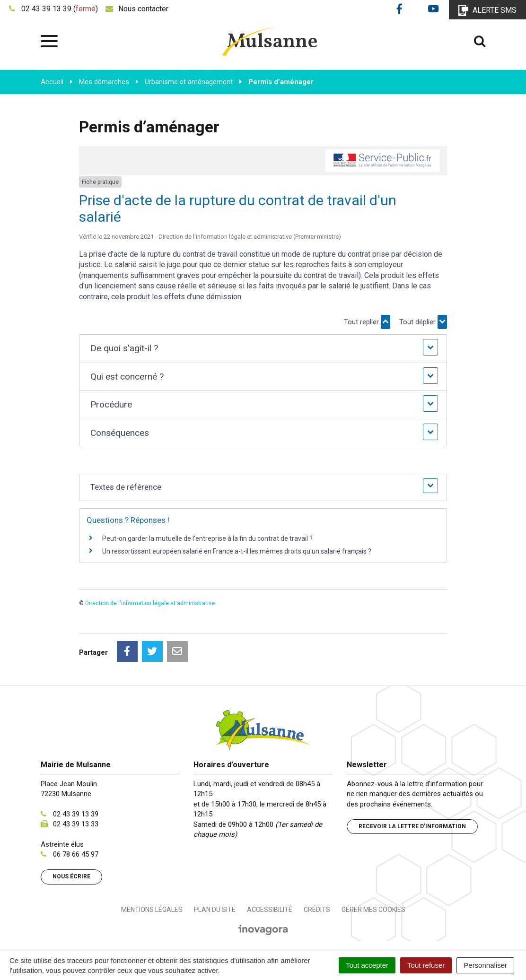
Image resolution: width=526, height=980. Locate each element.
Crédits (317, 910)
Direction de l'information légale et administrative (150, 603)
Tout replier (367, 322)
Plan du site (215, 910)
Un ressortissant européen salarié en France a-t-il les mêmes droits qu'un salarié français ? (237, 551)
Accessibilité (270, 910)
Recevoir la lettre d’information (412, 826)
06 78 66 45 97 (76, 854)
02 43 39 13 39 (76, 814)
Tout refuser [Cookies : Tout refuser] (426, 965)
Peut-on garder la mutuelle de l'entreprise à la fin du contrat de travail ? (207, 538)
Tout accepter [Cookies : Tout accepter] (367, 965)
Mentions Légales (152, 910)
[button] (263, 349)
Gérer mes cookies (373, 910)
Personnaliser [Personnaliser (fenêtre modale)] (485, 965)
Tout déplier (423, 322)
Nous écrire (71, 876)
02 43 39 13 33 (76, 824)
